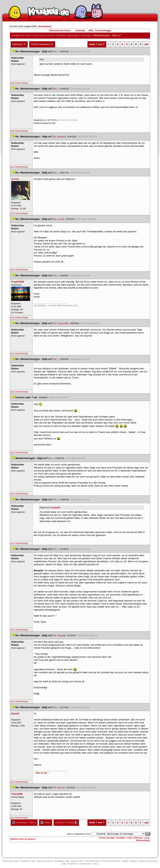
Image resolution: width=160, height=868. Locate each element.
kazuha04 (55, 508)
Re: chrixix (59, 219)
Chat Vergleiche (70, 864)
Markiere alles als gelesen (23, 839)
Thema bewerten (42, 44)
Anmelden (45, 26)
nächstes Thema (66, 822)
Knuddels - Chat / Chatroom (130, 838)
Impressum (85, 864)
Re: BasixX (59, 788)
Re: (56, 52)
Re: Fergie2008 (61, 323)
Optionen (19, 44)
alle (147, 44)
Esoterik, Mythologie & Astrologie (74, 35)
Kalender (80, 31)
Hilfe (91, 31)
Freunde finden (92, 861)
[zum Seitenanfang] (19, 83)
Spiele (125, 861)
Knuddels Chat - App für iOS (69, 861)
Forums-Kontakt (107, 838)
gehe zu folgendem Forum (79, 834)
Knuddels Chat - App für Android (36, 861)
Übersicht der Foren (60, 31)
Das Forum (39, 35)
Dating (134, 861)
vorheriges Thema (24, 822)
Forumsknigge (103, 31)
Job (95, 864)
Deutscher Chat (10, 861)
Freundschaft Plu (111, 861)
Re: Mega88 (59, 137)
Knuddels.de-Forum (21, 35)
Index (45, 822)
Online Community (148, 861)
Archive (51, 35)
